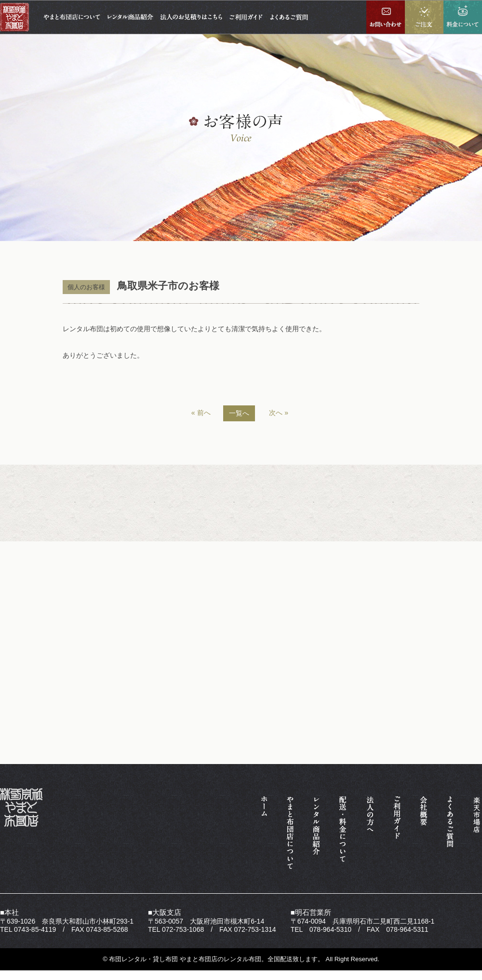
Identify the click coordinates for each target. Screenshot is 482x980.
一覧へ (239, 413)
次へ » (279, 413)
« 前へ (201, 413)
